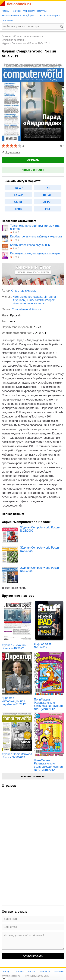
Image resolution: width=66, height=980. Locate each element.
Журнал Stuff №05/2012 (42, 646)
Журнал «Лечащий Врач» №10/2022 (14, 647)
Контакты (19, 972)
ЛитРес (32, 972)
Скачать (33, 160)
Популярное (54, 15)
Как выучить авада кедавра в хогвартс (35, 253)
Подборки (28, 15)
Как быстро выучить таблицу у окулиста (36, 236)
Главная (7, 36)
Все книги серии (16, 588)
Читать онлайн (33, 170)
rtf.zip (48, 195)
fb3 (48, 209)
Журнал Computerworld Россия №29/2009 (40, 549)
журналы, (19, 300)
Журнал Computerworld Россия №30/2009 (40, 569)
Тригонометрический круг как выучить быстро (35, 227)
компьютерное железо (27, 36)
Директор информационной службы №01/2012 (14, 701)
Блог (43, 15)
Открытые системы (13, 40)
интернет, (50, 297)
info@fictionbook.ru (11, 976)
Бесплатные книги (11, 15)
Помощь (6, 972)
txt (48, 188)
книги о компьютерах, (41, 300)
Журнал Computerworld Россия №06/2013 (17, 756)
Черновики (7, 20)
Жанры (6, 11)
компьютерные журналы (29, 303)
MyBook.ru (45, 972)
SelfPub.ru (59, 972)
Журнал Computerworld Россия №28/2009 (40, 529)
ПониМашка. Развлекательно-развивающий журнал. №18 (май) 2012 (49, 704)
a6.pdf (48, 202)
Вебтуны (42, 11)
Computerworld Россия (26, 309)
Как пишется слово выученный (30, 245)
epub (18, 209)
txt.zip (18, 195)
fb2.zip (18, 188)
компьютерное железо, (28, 297)
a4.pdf (18, 202)
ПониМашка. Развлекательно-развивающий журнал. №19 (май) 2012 (49, 765)
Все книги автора (33, 776)
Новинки (16, 11)
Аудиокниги (29, 11)
